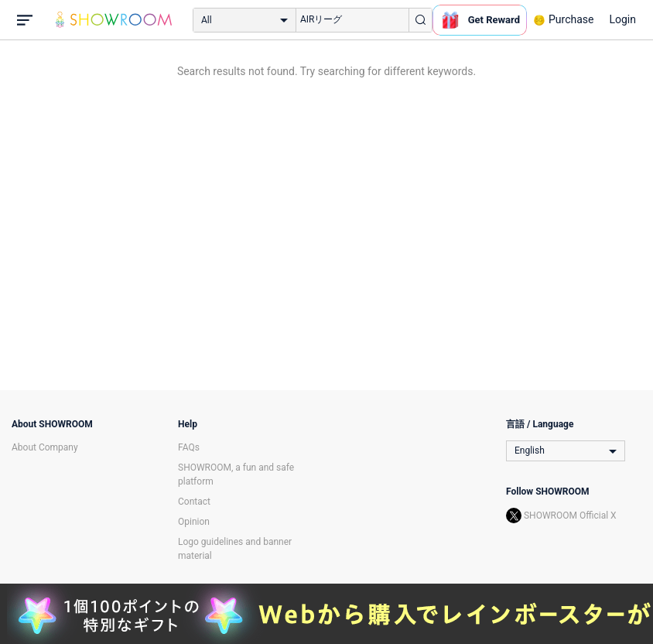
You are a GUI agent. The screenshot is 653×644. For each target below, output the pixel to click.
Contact (194, 502)
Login (622, 19)
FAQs (189, 447)
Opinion (194, 522)
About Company (45, 447)
